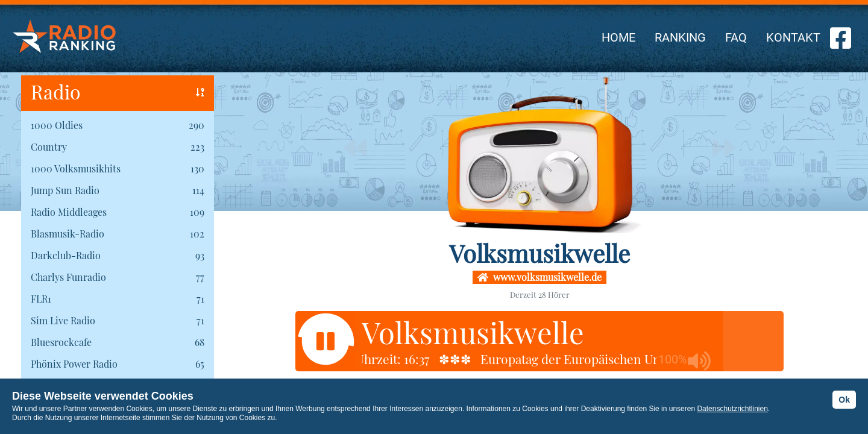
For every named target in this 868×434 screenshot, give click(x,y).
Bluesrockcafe (61, 342)
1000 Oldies (57, 125)
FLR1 (41, 299)
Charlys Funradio (68, 277)
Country (49, 147)
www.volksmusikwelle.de (539, 277)
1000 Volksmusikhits (76, 168)
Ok (844, 400)
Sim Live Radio (63, 320)
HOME (618, 37)
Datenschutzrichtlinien (732, 409)
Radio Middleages (69, 212)
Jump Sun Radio (65, 190)
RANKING (680, 37)
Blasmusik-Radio (68, 234)
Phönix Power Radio (74, 364)
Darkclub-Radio (66, 255)
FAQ (736, 37)
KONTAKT (793, 37)
